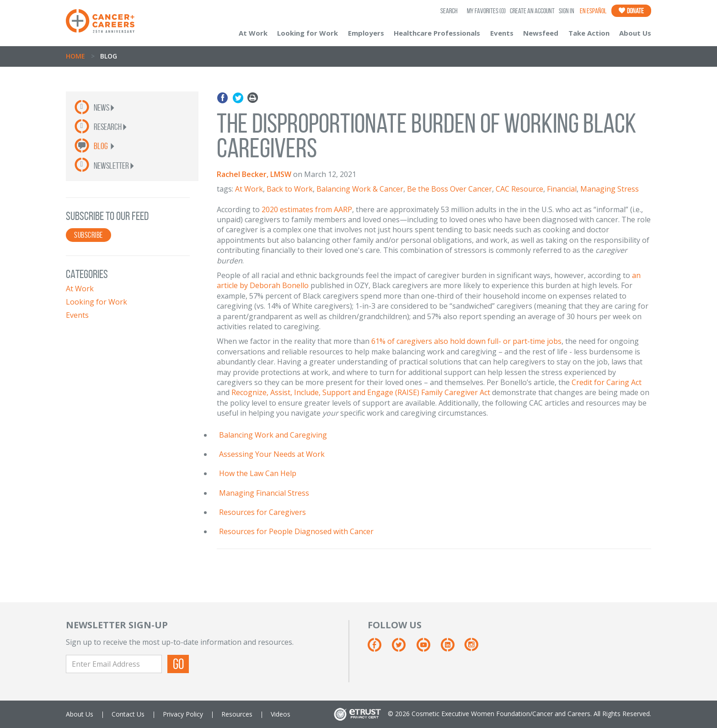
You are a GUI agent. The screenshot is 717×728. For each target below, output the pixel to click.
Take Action (589, 33)
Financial (562, 189)
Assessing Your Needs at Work (272, 454)
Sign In (567, 11)
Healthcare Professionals (437, 33)
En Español (593, 11)
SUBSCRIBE (88, 235)
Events (502, 33)
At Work (253, 33)
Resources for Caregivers (262, 512)
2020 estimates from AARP (307, 209)
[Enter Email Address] (114, 664)
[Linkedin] (452, 648)
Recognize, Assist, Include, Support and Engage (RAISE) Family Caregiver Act (361, 392)
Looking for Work (308, 33)
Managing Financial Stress (264, 493)
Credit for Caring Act (607, 382)
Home (75, 56)
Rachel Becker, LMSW (254, 174)
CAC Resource (519, 189)
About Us (635, 33)
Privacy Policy (183, 714)
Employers (366, 33)
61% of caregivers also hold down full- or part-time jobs (466, 341)
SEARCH (449, 11)
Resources (237, 714)
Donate (631, 11)
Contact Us (128, 714)
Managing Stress (610, 189)
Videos (281, 714)
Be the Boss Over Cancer (449, 189)
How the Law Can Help (258, 473)
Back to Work (290, 189)
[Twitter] (403, 648)
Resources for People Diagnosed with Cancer (296, 531)
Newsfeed (541, 33)
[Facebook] (379, 648)
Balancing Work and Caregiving (273, 435)
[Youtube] (428, 648)
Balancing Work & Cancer (360, 189)
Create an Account (532, 11)
